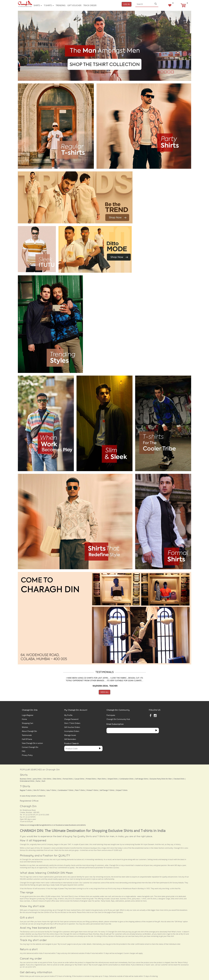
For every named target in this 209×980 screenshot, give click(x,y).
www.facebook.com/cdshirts (75, 825)
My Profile (68, 715)
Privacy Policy (27, 755)
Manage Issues (70, 735)
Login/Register (28, 715)
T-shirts (49, 5)
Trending (61, 5)
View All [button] (104, 692)
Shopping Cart (28, 723)
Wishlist (25, 727)
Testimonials (27, 735)
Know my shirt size (32, 906)
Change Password (71, 719)
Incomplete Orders (72, 731)
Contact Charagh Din (30, 747)
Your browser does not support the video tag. (155, 181)
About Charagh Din (29, 731)
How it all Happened (33, 840)
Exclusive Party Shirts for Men (161, 779)
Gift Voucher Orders (72, 727)
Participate (111, 715)
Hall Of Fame (27, 739)
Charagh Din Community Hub (118, 719)
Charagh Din (28, 806)
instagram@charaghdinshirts (40, 825)
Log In (127, 4)
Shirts (38, 5)
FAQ (24, 751)
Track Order (90, 5)
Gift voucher (74, 5)
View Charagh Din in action (32, 743)
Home (24, 719)
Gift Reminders (70, 739)
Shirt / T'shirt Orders (72, 723)
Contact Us (41, 796)
